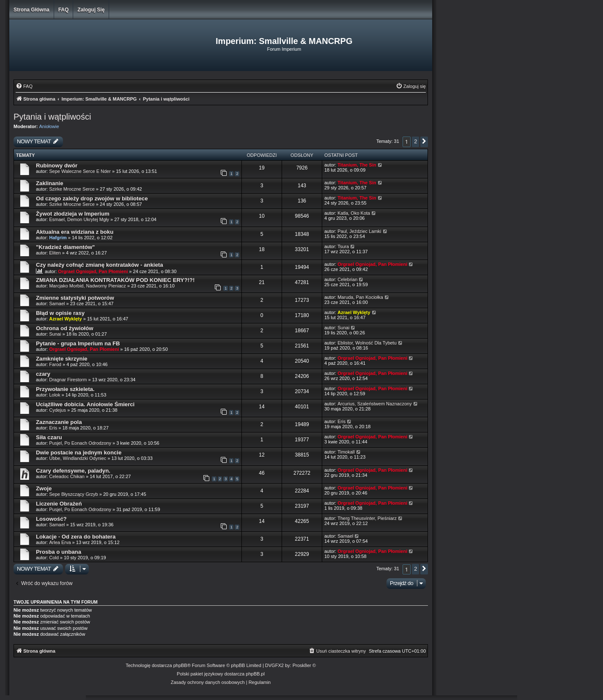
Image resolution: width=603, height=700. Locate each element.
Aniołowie (49, 126)
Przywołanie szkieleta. (65, 389)
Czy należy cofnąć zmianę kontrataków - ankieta (99, 265)
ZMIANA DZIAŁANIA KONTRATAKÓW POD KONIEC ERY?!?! (115, 280)
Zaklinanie (50, 183)
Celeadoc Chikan (67, 476)
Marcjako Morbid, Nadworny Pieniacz (88, 286)
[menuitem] (24, 86)
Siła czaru (49, 437)
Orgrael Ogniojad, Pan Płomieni (93, 271)
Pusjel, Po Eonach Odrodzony (80, 443)
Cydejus (58, 410)
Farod (55, 364)
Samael (57, 304)
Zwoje (44, 488)
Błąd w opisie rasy (60, 313)
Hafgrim (58, 238)
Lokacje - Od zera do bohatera (76, 537)
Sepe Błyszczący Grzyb (74, 494)
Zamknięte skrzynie (62, 359)
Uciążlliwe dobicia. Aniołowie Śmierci (85, 404)
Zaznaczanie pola (59, 422)
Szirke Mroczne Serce (72, 189)
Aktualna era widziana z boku (75, 232)
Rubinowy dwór (57, 165)
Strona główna (32, 10)
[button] (424, 142)
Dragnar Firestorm (68, 380)
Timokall (346, 452)
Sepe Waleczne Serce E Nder (80, 171)
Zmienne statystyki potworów (75, 298)
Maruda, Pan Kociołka (360, 297)
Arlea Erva (60, 542)
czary (43, 374)
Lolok (55, 395)
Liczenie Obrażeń (59, 504)
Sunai (55, 334)
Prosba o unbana (59, 552)
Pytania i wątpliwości (52, 117)
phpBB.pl (255, 674)
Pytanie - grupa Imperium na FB (78, 343)
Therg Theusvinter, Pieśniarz (367, 518)
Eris (53, 428)
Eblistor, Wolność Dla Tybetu (367, 343)
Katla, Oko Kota (354, 213)
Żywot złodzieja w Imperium (73, 214)
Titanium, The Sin (357, 165)
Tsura (343, 246)
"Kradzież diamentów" (65, 247)
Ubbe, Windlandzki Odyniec (78, 458)
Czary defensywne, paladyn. (73, 471)
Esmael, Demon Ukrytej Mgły (79, 219)
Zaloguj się (91, 10)
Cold (54, 558)
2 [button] (415, 141)
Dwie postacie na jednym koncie (79, 453)
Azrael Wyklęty (65, 319)
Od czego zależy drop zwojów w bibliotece (92, 198)
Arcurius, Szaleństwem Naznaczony (374, 404)
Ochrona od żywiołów (65, 328)
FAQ (64, 10)
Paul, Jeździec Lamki (359, 231)
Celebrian (347, 279)
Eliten (55, 253)
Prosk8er (302, 665)
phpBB (180, 665)
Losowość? (51, 519)
